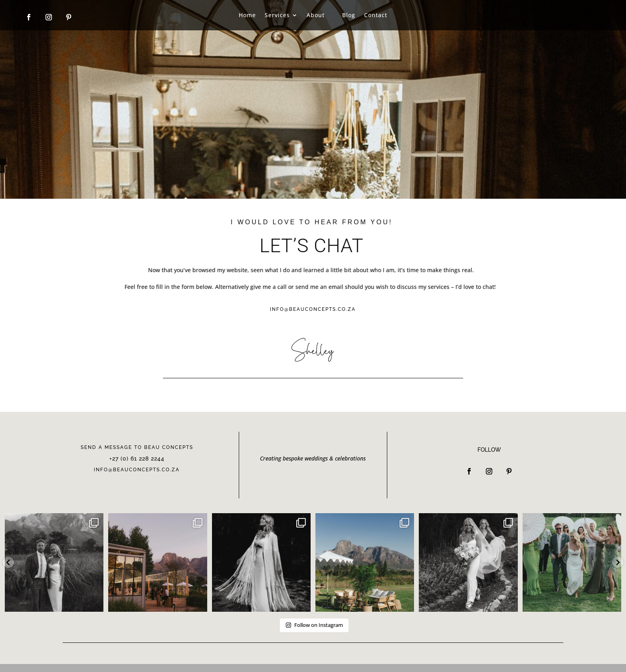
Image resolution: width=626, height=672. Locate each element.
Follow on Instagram (314, 625)
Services (277, 15)
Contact (376, 15)
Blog (349, 15)
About (316, 15)
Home (247, 15)
